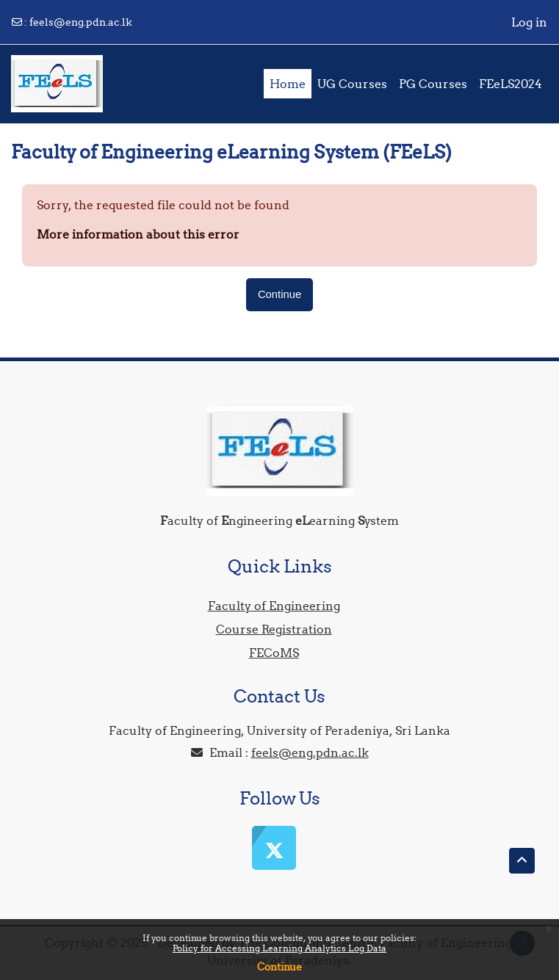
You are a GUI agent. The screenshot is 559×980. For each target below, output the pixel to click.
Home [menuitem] (288, 84)
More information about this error (138, 234)
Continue (279, 967)
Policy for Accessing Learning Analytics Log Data (279, 948)
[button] (522, 861)
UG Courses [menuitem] (352, 84)
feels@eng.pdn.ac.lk (81, 22)
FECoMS (274, 653)
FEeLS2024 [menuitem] (511, 84)
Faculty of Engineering (274, 606)
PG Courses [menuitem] (433, 84)
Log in (529, 22)
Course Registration (274, 629)
